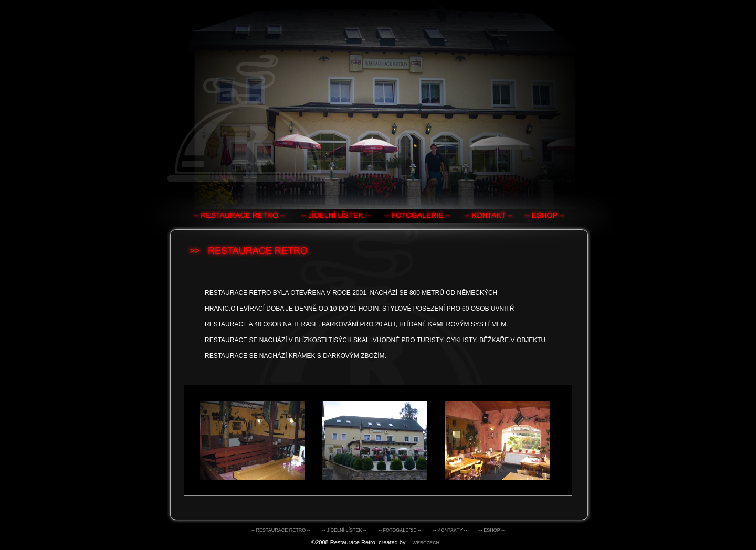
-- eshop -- (492, 530)
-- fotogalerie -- (400, 530)
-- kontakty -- (450, 530)
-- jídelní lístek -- (344, 530)
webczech (426, 543)
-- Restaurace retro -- (281, 530)
